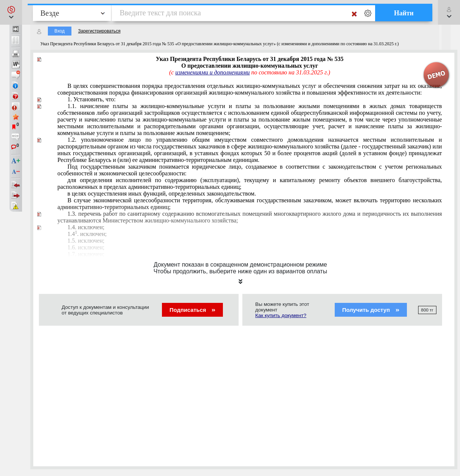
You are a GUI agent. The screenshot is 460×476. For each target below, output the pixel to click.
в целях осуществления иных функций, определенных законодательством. (162, 194)
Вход (60, 31)
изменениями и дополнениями (213, 72)
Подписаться (192, 310)
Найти (404, 13)
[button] (11, 12)
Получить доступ (371, 310)
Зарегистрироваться (99, 31)
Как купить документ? (281, 315)
